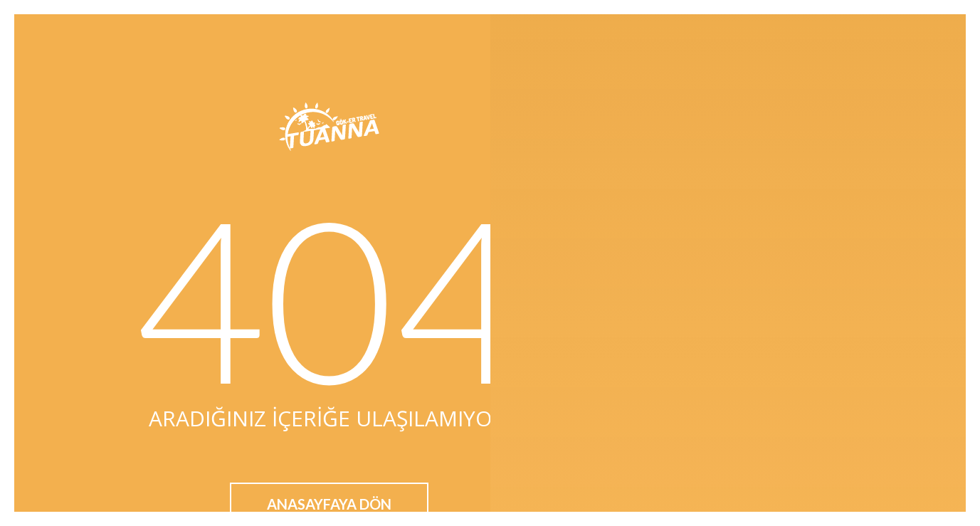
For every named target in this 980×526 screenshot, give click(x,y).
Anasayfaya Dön (329, 504)
